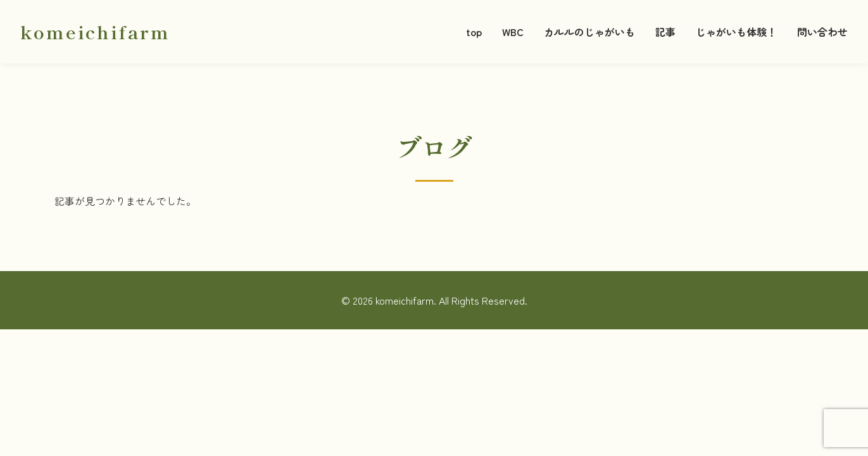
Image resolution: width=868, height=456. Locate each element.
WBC (513, 32)
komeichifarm (95, 31)
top (474, 32)
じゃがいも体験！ (736, 32)
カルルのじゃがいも (589, 32)
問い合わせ (822, 32)
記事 (665, 32)
